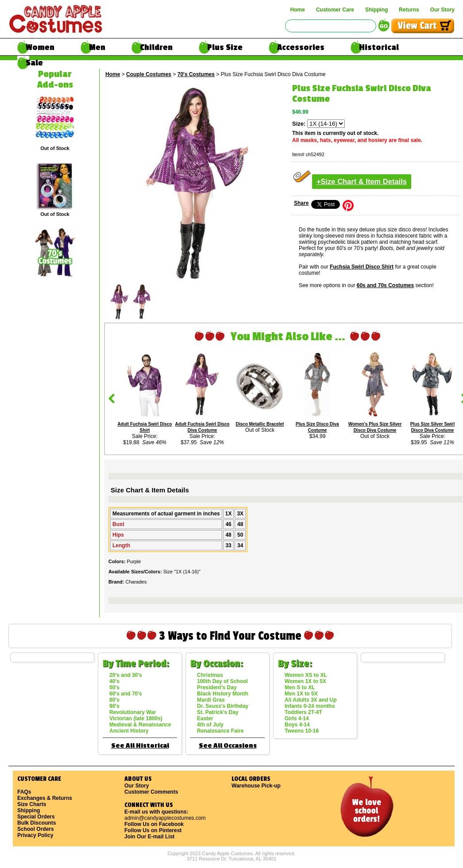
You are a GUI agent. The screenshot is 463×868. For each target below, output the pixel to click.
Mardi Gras (211, 700)
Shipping (376, 10)
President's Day (217, 687)
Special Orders (36, 817)
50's (114, 687)
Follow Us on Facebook (154, 824)
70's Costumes (196, 74)
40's (114, 681)
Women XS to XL (306, 675)
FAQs (24, 792)
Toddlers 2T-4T (303, 712)
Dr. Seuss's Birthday (223, 706)
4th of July (210, 725)
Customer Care (335, 10)
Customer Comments (151, 792)
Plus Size (225, 47)
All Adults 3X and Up (311, 700)
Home (298, 10)
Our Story (442, 10)
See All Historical (140, 746)
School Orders (36, 829)
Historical (379, 47)
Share (301, 203)
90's (114, 706)
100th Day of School (222, 681)
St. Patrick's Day (218, 712)
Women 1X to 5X (305, 681)
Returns (409, 10)
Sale (34, 63)
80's (114, 700)
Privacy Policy (35, 835)
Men (97, 47)
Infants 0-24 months (310, 706)
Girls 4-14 (297, 718)
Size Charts (32, 804)
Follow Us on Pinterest (153, 830)
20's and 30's (126, 675)
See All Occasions (228, 746)
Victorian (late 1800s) (136, 718)
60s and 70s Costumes (385, 285)
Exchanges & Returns (45, 798)
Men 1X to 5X (301, 694)
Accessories (301, 47)
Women (40, 47)
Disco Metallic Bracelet (260, 424)
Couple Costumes (149, 74)
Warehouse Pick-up (256, 786)
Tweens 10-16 (302, 731)
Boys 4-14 (297, 725)
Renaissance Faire (220, 731)
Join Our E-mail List (149, 837)
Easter (205, 718)
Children (156, 47)
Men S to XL (300, 687)
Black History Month (223, 694)
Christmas (210, 675)
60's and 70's (126, 694)
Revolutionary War (133, 712)
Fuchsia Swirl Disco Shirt (362, 267)
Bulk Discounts (37, 823)
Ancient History (129, 731)
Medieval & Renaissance (140, 725)
